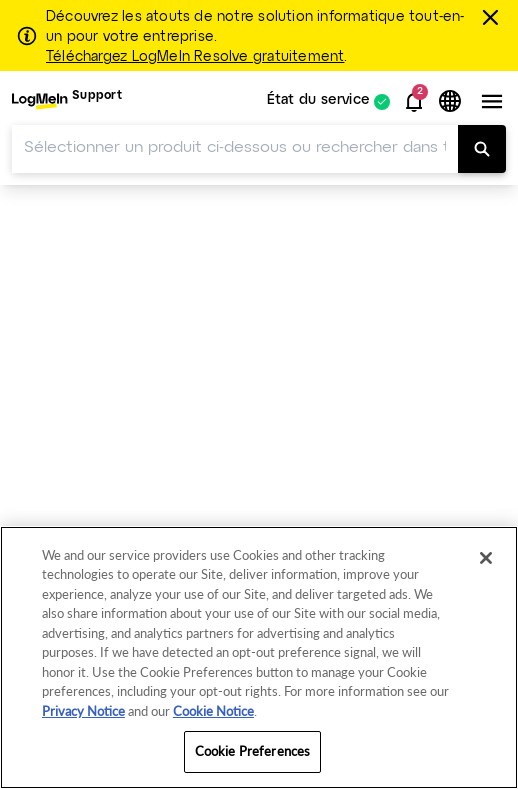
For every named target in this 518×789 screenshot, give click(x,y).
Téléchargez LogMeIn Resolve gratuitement (195, 57)
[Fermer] (493, 17)
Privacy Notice (83, 711)
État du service (318, 101)
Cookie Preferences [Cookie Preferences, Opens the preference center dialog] (252, 751)
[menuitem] (67, 101)
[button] (414, 102)
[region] (259, 657)
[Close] (486, 558)
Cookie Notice (213, 711)
